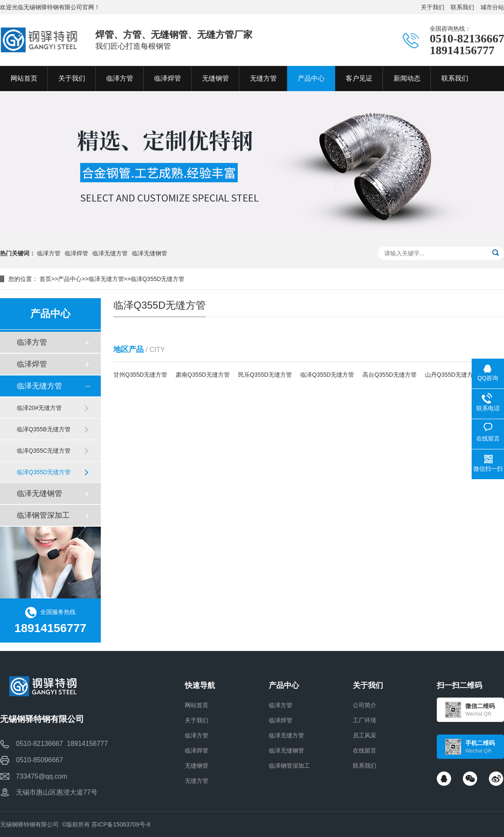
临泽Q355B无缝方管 (44, 429)
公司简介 (365, 705)
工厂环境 (365, 720)
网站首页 (197, 705)
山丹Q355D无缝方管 (452, 375)
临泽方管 (49, 253)
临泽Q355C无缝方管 (44, 451)
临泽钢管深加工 (43, 515)
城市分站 (492, 7)
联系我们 (462, 7)
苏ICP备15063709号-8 (121, 824)
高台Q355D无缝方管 (389, 375)
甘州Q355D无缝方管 (140, 375)
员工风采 (365, 735)
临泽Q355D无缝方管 (157, 279)
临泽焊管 (76, 253)
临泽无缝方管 (110, 253)
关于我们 (433, 7)
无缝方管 (197, 781)
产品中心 (70, 279)
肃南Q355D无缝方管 (202, 375)
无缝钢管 (197, 766)
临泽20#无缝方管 (39, 408)
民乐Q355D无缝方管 (265, 375)
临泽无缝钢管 (150, 253)
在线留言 (365, 750)
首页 (45, 279)
